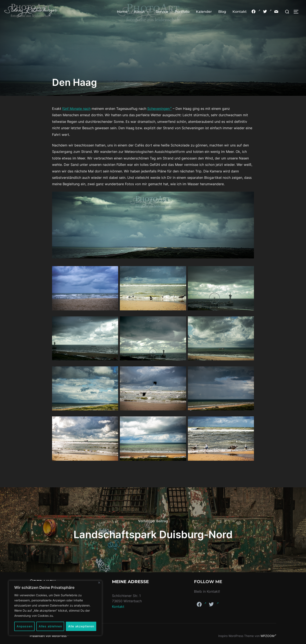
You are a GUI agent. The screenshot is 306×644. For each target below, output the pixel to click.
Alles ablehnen (50, 626)
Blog (222, 12)
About (142, 12)
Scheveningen (159, 109)
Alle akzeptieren (81, 626)
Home (122, 12)
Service (162, 12)
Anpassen (25, 626)
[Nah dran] (99, 583)
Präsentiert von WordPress (50, 636)
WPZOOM (268, 636)
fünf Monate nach (76, 109)
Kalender (204, 12)
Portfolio (182, 12)
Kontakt (240, 12)
